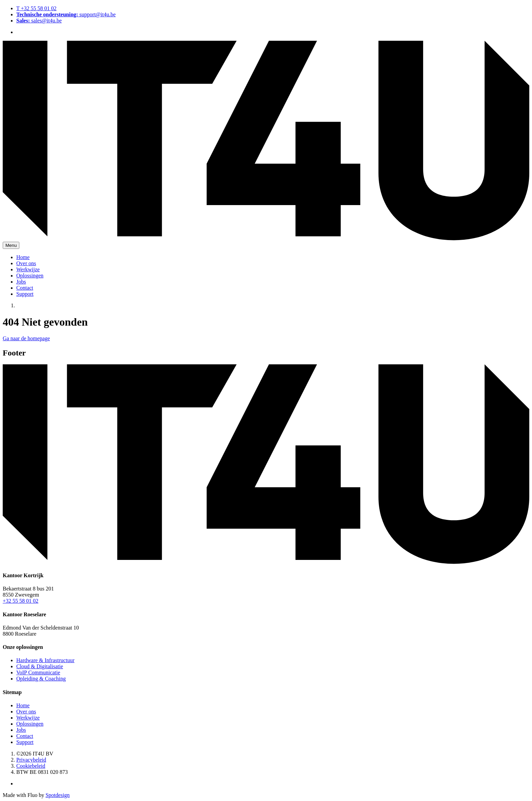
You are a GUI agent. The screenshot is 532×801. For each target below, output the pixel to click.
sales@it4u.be (39, 21)
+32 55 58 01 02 (21, 601)
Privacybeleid (31, 760)
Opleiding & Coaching (41, 679)
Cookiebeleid (31, 766)
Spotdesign (58, 795)
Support (25, 294)
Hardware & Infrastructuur (45, 660)
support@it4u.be (66, 14)
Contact (25, 288)
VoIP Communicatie (38, 672)
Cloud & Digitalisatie (40, 666)
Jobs (21, 282)
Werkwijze (28, 269)
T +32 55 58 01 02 (36, 8)
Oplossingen (30, 276)
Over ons (26, 263)
